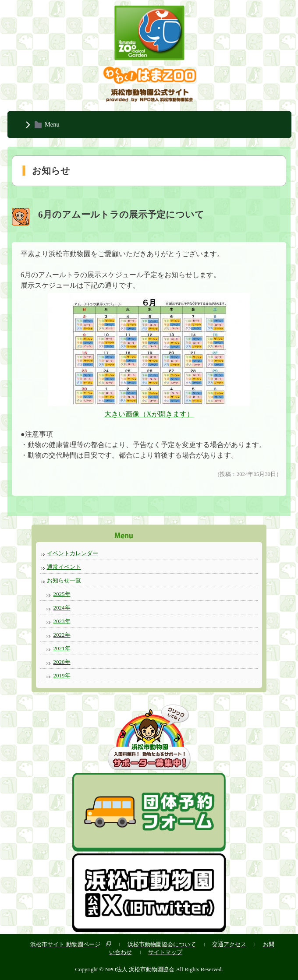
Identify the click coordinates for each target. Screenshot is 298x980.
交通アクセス (229, 944)
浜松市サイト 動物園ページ (65, 944)
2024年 (62, 608)
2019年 (62, 675)
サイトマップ (165, 952)
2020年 (62, 662)
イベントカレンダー (73, 553)
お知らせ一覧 (64, 580)
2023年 (62, 621)
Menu (52, 124)
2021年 (62, 648)
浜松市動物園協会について (162, 944)
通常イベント (64, 567)
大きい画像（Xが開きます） (149, 414)
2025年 (62, 594)
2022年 (62, 635)
